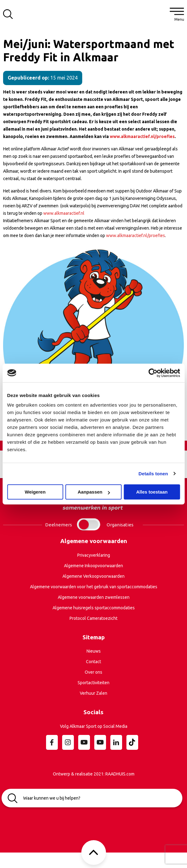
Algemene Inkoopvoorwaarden (93, 566)
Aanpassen (94, 492)
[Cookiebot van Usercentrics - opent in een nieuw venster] (153, 373)
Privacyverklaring (94, 555)
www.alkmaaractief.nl (64, 213)
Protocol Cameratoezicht (93, 618)
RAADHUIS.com (120, 774)
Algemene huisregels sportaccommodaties (94, 608)
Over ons (93, 672)
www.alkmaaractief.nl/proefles (136, 235)
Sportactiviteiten (93, 683)
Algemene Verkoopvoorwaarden (93, 576)
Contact (93, 662)
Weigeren (35, 492)
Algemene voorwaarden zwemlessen (94, 597)
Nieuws (94, 651)
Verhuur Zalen (93, 693)
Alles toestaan (152, 492)
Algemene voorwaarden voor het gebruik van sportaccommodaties (94, 587)
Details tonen (153, 474)
